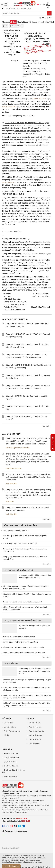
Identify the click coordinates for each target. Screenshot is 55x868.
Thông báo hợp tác (11, 776)
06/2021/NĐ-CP (8, 182)
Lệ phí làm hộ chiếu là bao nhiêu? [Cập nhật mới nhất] (23, 647)
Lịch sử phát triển (10, 727)
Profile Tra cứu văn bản (12, 731)
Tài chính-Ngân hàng (13, 448)
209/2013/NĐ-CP (9, 107)
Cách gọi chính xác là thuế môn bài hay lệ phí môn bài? (24, 653)
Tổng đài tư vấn (34, 743)
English (40, 4)
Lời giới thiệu (8, 723)
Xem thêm (47, 426)
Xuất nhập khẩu (11, 484)
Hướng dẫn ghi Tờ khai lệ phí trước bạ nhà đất (20, 642)
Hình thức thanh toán (11, 758)
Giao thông (10, 468)
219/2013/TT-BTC (39, 99)
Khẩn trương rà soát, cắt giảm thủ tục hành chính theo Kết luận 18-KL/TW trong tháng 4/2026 (35, 671)
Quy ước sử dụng (10, 762)
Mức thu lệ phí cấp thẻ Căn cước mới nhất (19, 637)
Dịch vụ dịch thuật (35, 735)
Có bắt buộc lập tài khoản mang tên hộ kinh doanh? (22, 602)
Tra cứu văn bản (35, 723)
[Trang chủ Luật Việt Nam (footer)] (27, 785)
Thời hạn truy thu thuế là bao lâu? (16, 530)
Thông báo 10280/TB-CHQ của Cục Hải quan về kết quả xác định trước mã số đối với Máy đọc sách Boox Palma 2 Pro (28, 477)
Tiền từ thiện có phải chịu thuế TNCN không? (20, 544)
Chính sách (25, 448)
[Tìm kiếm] (49, 13)
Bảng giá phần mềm (11, 754)
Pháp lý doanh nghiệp (36, 731)
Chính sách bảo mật (11, 766)
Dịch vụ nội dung (35, 739)
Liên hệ (7, 735)
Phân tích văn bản (35, 727)
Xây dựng (18, 468)
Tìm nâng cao (45, 18)
